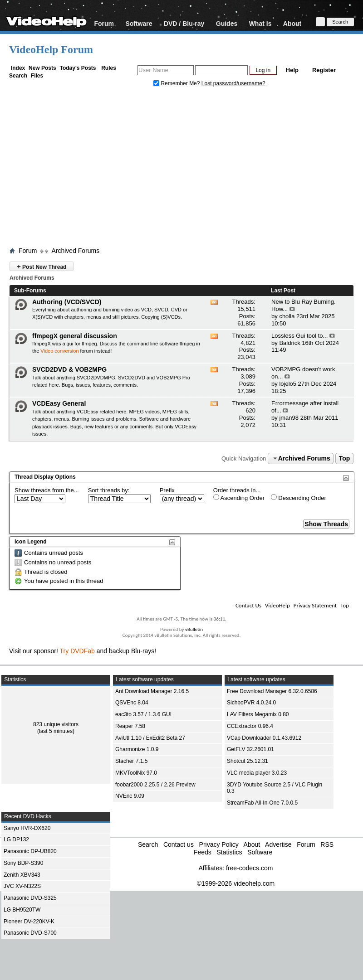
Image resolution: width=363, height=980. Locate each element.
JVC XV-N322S (22, 886)
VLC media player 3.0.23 (257, 773)
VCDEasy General (59, 403)
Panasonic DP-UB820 (30, 851)
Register (324, 70)
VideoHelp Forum (51, 49)
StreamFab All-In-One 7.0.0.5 (262, 803)
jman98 (289, 418)
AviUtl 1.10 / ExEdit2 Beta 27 (150, 738)
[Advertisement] (182, 169)
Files (37, 76)
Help (292, 70)
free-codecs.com (249, 868)
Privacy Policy (219, 844)
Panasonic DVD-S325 (30, 898)
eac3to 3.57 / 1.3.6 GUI (143, 714)
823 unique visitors (56, 724)
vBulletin (194, 629)
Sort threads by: (109, 490)
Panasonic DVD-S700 (30, 933)
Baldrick (289, 343)
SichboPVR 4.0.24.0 (251, 703)
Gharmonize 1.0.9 (137, 749)
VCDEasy (186, 427)
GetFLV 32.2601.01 (250, 749)
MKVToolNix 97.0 (136, 773)
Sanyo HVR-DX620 (27, 828)
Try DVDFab (77, 651)
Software (139, 23)
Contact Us (248, 605)
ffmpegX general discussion (75, 336)
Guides (227, 23)
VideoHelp (277, 605)
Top (345, 458)
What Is (260, 23)
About (292, 23)
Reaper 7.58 (130, 726)
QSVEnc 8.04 (132, 703)
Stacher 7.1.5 (131, 761)
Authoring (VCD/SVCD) (67, 302)
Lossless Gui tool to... (299, 336)
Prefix (167, 490)
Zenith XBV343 (22, 875)
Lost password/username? (233, 83)
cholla (287, 316)
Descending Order (299, 498)
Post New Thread (42, 266)
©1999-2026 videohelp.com (236, 883)
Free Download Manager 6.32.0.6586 (272, 691)
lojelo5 (288, 384)
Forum (104, 23)
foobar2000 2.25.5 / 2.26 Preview (155, 785)
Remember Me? (177, 83)
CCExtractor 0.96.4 (250, 726)
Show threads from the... (47, 490)
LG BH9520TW (22, 910)
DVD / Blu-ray (184, 23)
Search (18, 76)
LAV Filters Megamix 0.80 (258, 714)
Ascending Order (239, 498)
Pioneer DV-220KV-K (29, 922)
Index (18, 68)
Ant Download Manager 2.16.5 (152, 691)
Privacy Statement (315, 605)
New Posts (42, 68)
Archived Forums (75, 251)
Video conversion (59, 351)
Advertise (278, 844)
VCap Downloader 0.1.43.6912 (264, 738)
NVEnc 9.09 (130, 796)
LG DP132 (16, 839)
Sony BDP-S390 (23, 863)
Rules (109, 68)
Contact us (179, 844)
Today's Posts (78, 68)
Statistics (229, 852)
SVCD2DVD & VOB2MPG (69, 369)
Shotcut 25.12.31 (248, 761)
